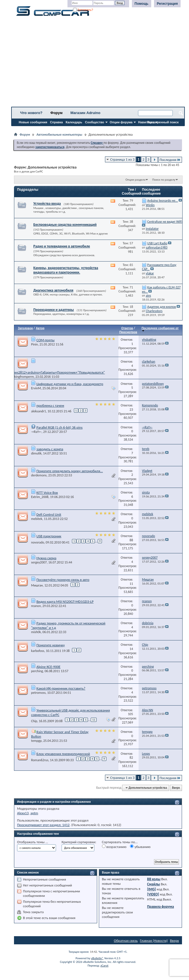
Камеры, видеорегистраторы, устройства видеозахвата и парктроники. (66, 270)
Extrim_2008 (40, 497)
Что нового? (31, 113)
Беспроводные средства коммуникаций (65, 225)
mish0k (36, 632)
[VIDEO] (153, 894)
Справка (57, 122)
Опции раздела (135, 180)
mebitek (37, 519)
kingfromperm (24, 377)
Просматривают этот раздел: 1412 (43, 825)
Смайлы (153, 884)
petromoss (38, 693)
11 (94, 720)
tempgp (36, 741)
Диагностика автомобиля (53, 290)
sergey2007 (39, 562)
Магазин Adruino (86, 113)
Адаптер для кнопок (162, 307)
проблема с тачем (50, 405)
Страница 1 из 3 (123, 159)
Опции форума (121, 122)
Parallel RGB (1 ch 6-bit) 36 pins (60, 427)
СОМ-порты (46, 340)
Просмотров (128, 332)
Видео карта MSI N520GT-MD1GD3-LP (65, 602)
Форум (56, 113)
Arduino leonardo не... (163, 201)
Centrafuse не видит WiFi (165, 222)
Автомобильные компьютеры (59, 134)
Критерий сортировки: (79, 842)
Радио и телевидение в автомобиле (62, 246)
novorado (38, 542)
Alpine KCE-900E (48, 667)
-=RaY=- (36, 432)
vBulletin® (97, 958)
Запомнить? (83, 10)
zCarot (105, 966)
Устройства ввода (47, 203)
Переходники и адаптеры (54, 310)
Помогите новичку (51, 645)
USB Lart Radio (157, 243)
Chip (34, 721)
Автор (40, 328)
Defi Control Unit (49, 514)
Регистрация (167, 4)
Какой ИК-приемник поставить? (61, 688)
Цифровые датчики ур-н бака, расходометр (70, 384)
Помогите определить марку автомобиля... (70, 471)
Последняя (170, 160)
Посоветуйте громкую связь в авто (63, 580)
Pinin (34, 344)
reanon (36, 606)
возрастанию (114, 847)
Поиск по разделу (164, 180)
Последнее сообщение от (160, 329)
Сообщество (95, 122)
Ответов (127, 328)
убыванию (140, 847)
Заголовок (25, 328)
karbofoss (38, 651)
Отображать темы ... (33, 842)
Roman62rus (40, 760)
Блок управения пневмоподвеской (63, 754)
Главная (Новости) (154, 941)
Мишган (37, 585)
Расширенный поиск (163, 122)
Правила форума (160, 907)
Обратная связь (126, 941)
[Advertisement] (98, 63)
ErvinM (36, 388)
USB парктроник (49, 536)
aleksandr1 (39, 411)
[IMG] (151, 889)
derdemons (39, 475)
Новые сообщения (33, 122)
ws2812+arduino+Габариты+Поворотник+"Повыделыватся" (60, 372)
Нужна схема (46, 558)
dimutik (36, 453)
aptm (34, 813)
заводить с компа (50, 449)
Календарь (74, 122)
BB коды (154, 879)
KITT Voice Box (47, 493)
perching (37, 671)
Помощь (142, 4)
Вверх (176, 788)
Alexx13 (23, 813)
